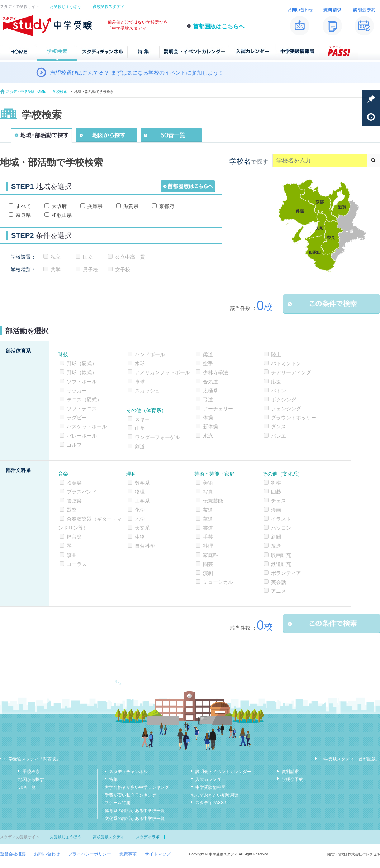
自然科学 (145, 546)
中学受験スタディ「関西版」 (32, 759)
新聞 (276, 537)
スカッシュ (147, 391)
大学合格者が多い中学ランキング (137, 787)
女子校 (123, 270)
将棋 (276, 483)
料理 (208, 546)
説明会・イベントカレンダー (223, 772)
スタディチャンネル (128, 772)
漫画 (276, 510)
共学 (56, 270)
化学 (140, 510)
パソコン (281, 528)
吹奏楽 (74, 483)
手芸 (208, 537)
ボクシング (284, 400)
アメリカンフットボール (162, 372)
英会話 (279, 582)
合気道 (210, 382)
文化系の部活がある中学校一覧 (135, 819)
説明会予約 (293, 779)
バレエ (279, 436)
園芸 (208, 564)
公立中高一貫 (130, 257)
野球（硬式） (82, 363)
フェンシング (286, 409)
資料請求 (290, 772)
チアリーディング (291, 372)
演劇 (208, 573)
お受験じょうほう (66, 6)
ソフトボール (82, 382)
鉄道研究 (281, 564)
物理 (140, 492)
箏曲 (72, 555)
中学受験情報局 (210, 787)
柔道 (208, 354)
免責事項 (128, 854)
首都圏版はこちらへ (219, 26)
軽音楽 (74, 537)
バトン (279, 391)
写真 (208, 492)
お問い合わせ (47, 854)
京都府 (167, 206)
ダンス (279, 426)
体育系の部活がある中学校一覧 (135, 811)
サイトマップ (158, 854)
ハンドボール (150, 354)
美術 (208, 483)
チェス (279, 501)
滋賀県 (131, 206)
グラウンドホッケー (294, 418)
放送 (276, 546)
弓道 (208, 400)
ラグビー (77, 418)
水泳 (208, 436)
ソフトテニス (82, 409)
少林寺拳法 (215, 372)
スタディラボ (148, 837)
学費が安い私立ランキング (130, 795)
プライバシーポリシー (90, 854)
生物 (140, 537)
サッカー (77, 391)
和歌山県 (62, 215)
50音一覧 (27, 787)
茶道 (208, 510)
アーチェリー (218, 409)
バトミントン (286, 363)
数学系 (142, 483)
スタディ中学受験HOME (26, 92)
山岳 (140, 428)
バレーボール (82, 436)
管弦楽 (74, 501)
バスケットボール (87, 426)
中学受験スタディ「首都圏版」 (350, 759)
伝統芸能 (213, 501)
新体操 (210, 426)
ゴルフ (74, 445)
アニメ (279, 591)
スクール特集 (118, 803)
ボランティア (286, 573)
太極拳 (210, 391)
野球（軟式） (82, 372)
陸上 (276, 354)
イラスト (281, 519)
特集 (113, 779)
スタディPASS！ (212, 803)
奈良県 (23, 215)
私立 (56, 257)
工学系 (142, 501)
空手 (208, 363)
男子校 (90, 270)
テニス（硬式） (84, 400)
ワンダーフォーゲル (157, 437)
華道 (208, 519)
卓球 (140, 382)
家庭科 (210, 555)
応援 (276, 382)
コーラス (77, 564)
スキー (142, 419)
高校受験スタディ (109, 6)
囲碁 (276, 492)
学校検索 (60, 92)
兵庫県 (95, 206)
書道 (208, 528)
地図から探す (31, 779)
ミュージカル (218, 582)
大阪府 (59, 206)
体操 (208, 418)
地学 (140, 519)
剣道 (140, 447)
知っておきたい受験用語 (215, 795)
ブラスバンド (82, 492)
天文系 (142, 528)
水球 (140, 363)
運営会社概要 (13, 854)
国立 (88, 257)
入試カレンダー (210, 779)
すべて (23, 206)
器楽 (72, 510)
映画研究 (281, 555)
